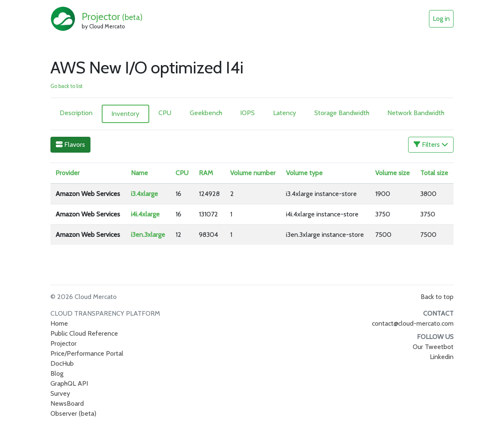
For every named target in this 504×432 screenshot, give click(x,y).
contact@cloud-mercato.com (413, 323)
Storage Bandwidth (342, 113)
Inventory (125, 114)
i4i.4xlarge (145, 214)
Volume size (392, 173)
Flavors (70, 144)
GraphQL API (69, 383)
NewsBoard (67, 403)
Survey (60, 393)
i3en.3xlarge (148, 235)
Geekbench (206, 113)
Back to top (437, 297)
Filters (431, 144)
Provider (68, 173)
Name (139, 173)
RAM (206, 173)
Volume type (304, 173)
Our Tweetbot (433, 347)
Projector (112, 16)
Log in (441, 19)
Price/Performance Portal (87, 353)
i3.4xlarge (144, 194)
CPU (165, 113)
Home (59, 323)
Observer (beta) (73, 413)
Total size (434, 173)
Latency (285, 113)
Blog (57, 373)
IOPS (247, 113)
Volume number (253, 173)
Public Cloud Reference (84, 333)
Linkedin (442, 357)
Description (76, 113)
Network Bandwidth (416, 113)
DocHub (62, 363)
